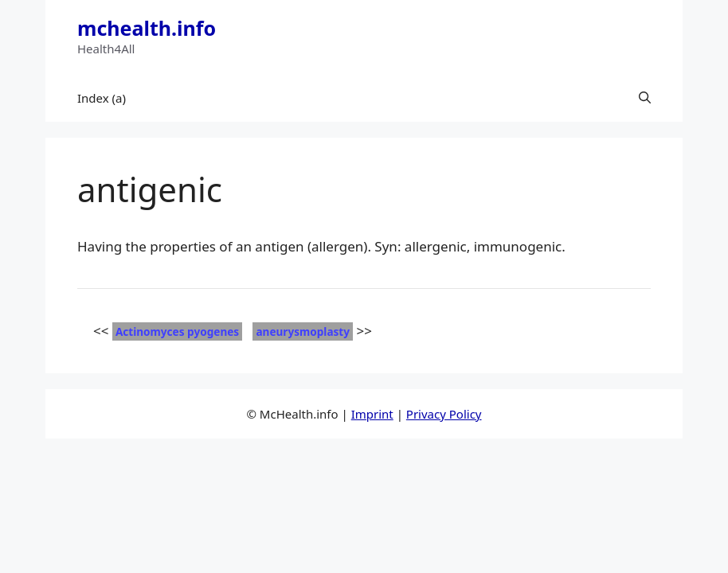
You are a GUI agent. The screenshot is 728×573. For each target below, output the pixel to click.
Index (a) (102, 98)
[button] (645, 98)
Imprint (372, 414)
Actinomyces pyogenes (177, 331)
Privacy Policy (444, 414)
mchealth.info (147, 28)
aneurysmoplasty (303, 331)
